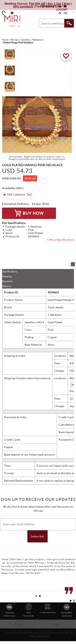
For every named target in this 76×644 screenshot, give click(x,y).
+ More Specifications (60, 240)
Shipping (7, 276)
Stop (74, 601)
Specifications (10, 272)
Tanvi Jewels (56, 307)
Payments (7, 281)
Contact (19, 624)
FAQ (57, 624)
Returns (6, 286)
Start (71, 601)
